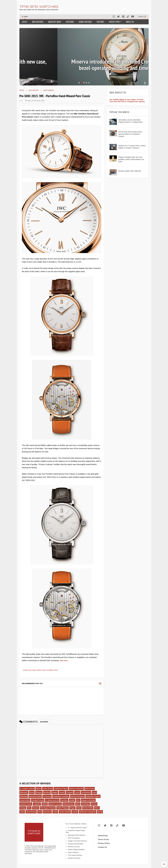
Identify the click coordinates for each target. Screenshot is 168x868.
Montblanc (85, 804)
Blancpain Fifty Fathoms (77, 835)
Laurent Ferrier (26, 804)
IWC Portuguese (74, 838)
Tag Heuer (47, 812)
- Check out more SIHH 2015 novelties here (40, 670)
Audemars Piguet (61, 789)
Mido (78, 804)
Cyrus (77, 792)
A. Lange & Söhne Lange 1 (78, 828)
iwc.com (64, 660)
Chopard (70, 792)
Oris (29, 808)
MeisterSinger (68, 804)
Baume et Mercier (76, 789)
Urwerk (75, 812)
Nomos (94, 804)
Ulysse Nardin (65, 812)
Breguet (39, 792)
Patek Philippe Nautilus (76, 849)
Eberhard (24, 796)
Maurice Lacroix (55, 804)
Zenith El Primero (74, 858)
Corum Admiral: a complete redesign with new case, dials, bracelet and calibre (84, 65)
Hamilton (64, 800)
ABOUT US (130, 22)
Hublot (72, 800)
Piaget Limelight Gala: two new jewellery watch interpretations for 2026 (131, 159)
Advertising (103, 836)
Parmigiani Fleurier (48, 808)
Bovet (32, 792)
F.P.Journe (47, 796)
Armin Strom (48, 789)
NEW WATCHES (38, 22)
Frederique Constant (61, 796)
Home (22, 90)
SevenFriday (31, 812)
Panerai (36, 808)
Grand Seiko (25, 800)
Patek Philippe (63, 808)
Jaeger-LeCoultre (88, 800)
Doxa (94, 792)
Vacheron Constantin (88, 812)
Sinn (40, 812)
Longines (37, 804)
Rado (79, 808)
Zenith (100, 812)
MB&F (45, 804)
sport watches (49, 90)
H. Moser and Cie (52, 800)
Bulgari (55, 792)
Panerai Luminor (74, 847)
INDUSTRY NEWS (55, 22)
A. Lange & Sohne (27, 789)
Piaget (72, 808)
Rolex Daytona (73, 852)
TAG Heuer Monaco (75, 855)
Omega (23, 808)
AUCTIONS (70, 22)
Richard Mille (88, 808)
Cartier (62, 792)
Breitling (47, 792)
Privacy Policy (104, 843)
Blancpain (24, 792)
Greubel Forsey (38, 800)
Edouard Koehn (35, 796)
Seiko (22, 812)
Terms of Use (103, 839)
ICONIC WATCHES (85, 22)
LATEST (25, 22)
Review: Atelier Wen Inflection (130, 171)
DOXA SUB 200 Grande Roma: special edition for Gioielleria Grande (130, 134)
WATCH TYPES (115, 22)
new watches (34, 90)
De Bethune (86, 792)
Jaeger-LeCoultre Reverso (77, 841)
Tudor (55, 812)
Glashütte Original (93, 796)
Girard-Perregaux (77, 796)
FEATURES (100, 22)
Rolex (97, 808)
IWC (78, 800)
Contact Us (103, 847)
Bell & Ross (89, 789)
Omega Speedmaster (76, 844)
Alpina (38, 789)
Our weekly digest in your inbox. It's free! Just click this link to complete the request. (127, 101)
